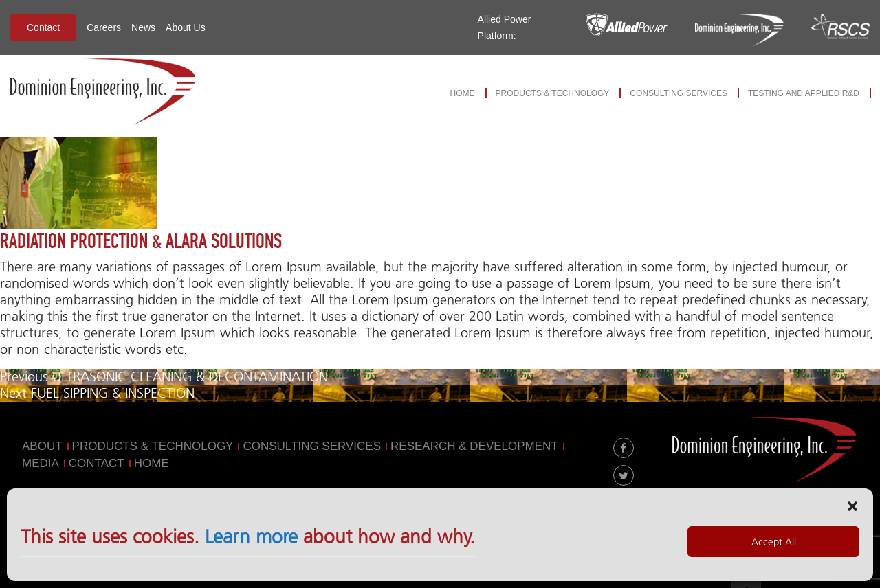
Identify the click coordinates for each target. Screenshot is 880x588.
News (143, 27)
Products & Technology (553, 93)
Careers (104, 27)
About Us (186, 27)
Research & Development (474, 446)
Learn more (251, 542)
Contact (43, 27)
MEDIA (41, 463)
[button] (852, 510)
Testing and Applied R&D (804, 93)
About (42, 446)
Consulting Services (679, 93)
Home (463, 93)
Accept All (774, 547)
